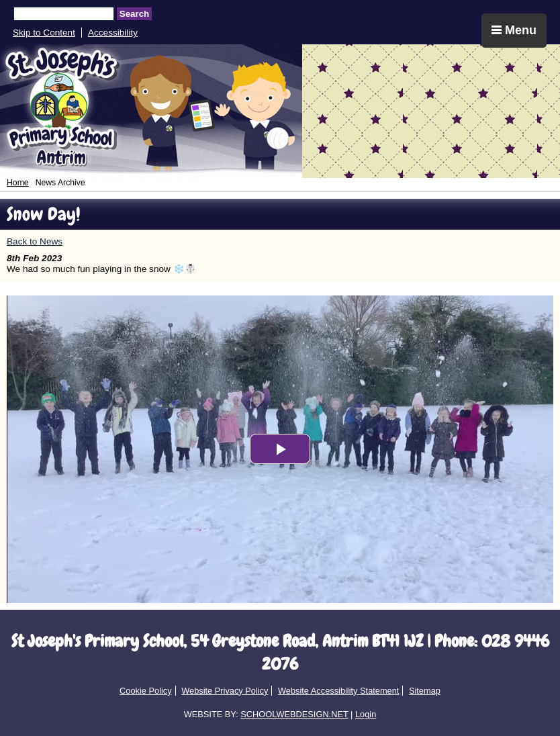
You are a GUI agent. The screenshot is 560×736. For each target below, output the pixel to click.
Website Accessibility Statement (338, 691)
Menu (514, 30)
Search (134, 14)
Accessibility (113, 33)
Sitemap (425, 691)
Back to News (35, 241)
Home (18, 183)
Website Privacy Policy (225, 691)
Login (366, 714)
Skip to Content (44, 33)
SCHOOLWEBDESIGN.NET (294, 714)
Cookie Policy (146, 691)
